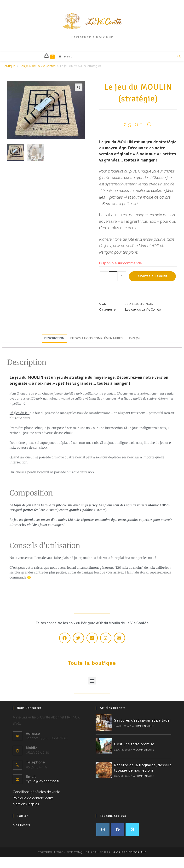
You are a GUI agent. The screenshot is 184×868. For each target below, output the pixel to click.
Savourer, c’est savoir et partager (143, 720)
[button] (79, 87)
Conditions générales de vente (36, 792)
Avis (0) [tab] (134, 338)
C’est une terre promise (134, 744)
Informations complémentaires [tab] (96, 338)
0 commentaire (144, 750)
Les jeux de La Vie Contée (38, 66)
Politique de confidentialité (33, 798)
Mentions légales (26, 804)
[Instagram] (103, 830)
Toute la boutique (92, 653)
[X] (132, 830)
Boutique (9, 66)
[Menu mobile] (64, 57)
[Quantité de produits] (113, 276)
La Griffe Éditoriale (129, 852)
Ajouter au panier (152, 276)
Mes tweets (21, 825)
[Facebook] (118, 830)
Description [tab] (54, 338)
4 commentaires (143, 726)
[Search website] (179, 57)
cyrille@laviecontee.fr (43, 781)
